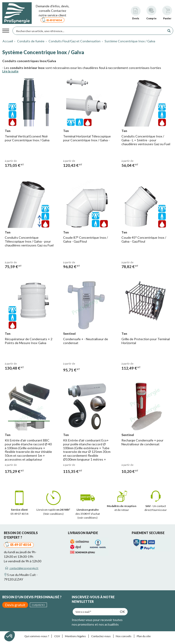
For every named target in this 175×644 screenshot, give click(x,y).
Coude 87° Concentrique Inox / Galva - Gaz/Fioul (85, 239)
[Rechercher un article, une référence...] (90, 31)
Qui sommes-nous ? (37, 636)
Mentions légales (75, 636)
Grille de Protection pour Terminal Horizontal (146, 341)
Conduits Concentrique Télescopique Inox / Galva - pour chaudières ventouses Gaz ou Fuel (29, 241)
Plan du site (144, 636)
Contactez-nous (101, 636)
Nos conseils (124, 636)
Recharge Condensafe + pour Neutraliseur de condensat (142, 442)
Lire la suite (10, 71)
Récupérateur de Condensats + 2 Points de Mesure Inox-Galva (29, 341)
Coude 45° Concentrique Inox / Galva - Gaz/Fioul (144, 239)
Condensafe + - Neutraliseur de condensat (86, 341)
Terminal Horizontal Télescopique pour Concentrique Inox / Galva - (87, 138)
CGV (57, 636)
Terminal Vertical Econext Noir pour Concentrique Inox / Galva (27, 138)
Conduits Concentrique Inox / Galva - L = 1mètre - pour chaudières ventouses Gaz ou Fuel (146, 140)
